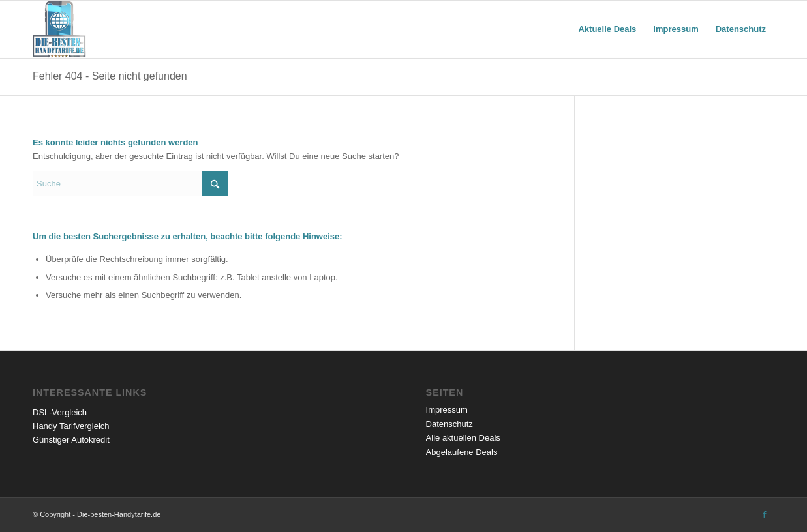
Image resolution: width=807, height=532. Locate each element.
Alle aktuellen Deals (463, 438)
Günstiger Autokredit (71, 440)
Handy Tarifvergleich (71, 426)
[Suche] (130, 184)
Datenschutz (449, 424)
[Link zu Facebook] (765, 514)
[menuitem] (607, 29)
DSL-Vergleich (60, 412)
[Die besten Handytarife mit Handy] (59, 29)
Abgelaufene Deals (462, 452)
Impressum (447, 410)
